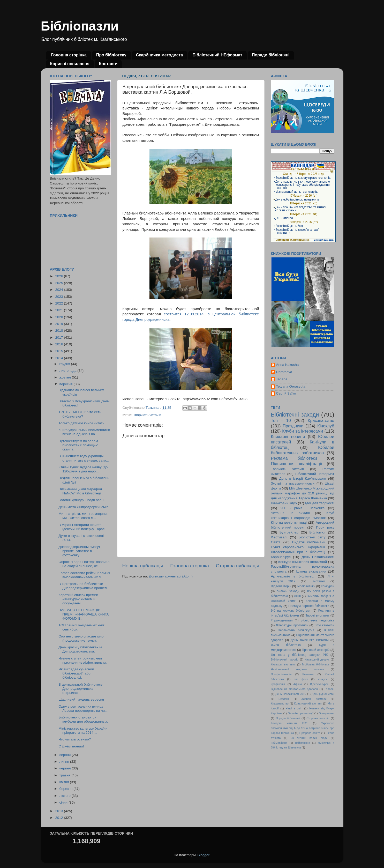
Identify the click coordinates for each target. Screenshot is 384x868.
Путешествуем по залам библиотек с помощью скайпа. (78, 445)
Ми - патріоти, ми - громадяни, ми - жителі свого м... (83, 516)
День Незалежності (318, 557)
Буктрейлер (289, 532)
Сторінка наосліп (318, 718)
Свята (276, 542)
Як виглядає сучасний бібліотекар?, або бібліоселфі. (76, 673)
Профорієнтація (281, 674)
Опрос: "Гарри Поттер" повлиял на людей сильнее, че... (84, 564)
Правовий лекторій (316, 650)
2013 (59, 811)
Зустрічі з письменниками (293, 483)
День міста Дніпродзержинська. (84, 507)
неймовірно (303, 743)
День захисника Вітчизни (310, 640)
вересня (67, 384)
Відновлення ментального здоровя (294, 689)
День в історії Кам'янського (302, 478)
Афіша (298, 684)
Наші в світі (294, 708)
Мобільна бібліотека (316, 664)
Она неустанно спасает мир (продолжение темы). (81, 638)
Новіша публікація (143, 566)
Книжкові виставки (283, 664)
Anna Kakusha (288, 365)
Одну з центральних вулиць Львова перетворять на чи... (83, 709)
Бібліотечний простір (285, 659)
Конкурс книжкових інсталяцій (303, 562)
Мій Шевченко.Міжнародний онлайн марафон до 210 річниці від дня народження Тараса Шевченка (303, 493)
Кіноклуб (326, 426)
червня (66, 768)
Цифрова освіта (310, 733)
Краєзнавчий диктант (308, 703)
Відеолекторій (281, 586)
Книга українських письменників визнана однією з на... (84, 432)
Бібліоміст (318, 532)
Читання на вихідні (290, 513)
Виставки (318, 581)
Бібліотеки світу (312, 537)
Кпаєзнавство (280, 703)
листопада (69, 371)
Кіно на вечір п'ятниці (289, 522)
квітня (65, 782)
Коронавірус (281, 557)
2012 (59, 818)
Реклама (308, 674)
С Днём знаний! (71, 746)
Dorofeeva (284, 372)
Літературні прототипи (292, 625)
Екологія (284, 699)
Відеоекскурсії (319, 684)
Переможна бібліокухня (296, 630)
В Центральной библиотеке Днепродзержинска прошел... (84, 586)
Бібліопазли (80, 26)
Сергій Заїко (286, 393)
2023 (59, 297)
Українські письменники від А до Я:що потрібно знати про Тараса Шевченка (303, 728)
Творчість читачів (147, 415)
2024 (59, 290)
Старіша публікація (238, 566)
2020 (59, 317)
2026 (59, 276)
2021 (59, 310)
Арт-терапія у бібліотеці (293, 576)
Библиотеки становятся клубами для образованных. (83, 719)
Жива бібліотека (286, 645)
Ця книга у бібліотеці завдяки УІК (299, 655)
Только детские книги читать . (82, 423)
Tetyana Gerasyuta (291, 386)
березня (67, 789)
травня (66, 775)
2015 (59, 351)
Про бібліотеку (111, 55)
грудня (65, 364)
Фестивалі (279, 537)
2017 (59, 337)
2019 (59, 324)
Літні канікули (324, 625)
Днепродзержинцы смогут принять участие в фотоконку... (79, 551)
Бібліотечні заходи (295, 415)
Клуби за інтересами (303, 431)
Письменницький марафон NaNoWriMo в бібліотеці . (81, 491)
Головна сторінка (69, 55)
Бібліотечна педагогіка (317, 620)
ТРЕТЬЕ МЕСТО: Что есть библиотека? (80, 414)
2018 (59, 331)
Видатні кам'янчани (309, 542)
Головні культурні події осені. (82, 500)
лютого (66, 796)
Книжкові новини (288, 436)
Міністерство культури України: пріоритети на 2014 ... (83, 730)
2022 (59, 303)
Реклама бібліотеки (294, 458)
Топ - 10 (281, 420)
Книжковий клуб (284, 503)
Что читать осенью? (75, 739)
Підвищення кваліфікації (297, 464)
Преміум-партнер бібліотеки (309, 606)
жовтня (66, 377)
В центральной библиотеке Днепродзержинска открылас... (80, 689)
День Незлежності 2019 (291, 694)
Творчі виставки (317, 615)
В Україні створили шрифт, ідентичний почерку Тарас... (83, 527)
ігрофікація (278, 684)
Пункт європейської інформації (298, 547)
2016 (59, 344)
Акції (297, 596)
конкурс (323, 679)
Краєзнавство (321, 420)
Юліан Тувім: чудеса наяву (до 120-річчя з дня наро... (83, 469)
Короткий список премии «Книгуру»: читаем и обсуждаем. (78, 599)
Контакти (108, 64)
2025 (59, 283)
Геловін (329, 689)
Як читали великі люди (309, 738)
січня (64, 802)
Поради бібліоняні (271, 55)
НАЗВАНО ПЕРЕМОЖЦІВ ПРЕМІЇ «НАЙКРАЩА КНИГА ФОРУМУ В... (84, 614)
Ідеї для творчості (320, 503)
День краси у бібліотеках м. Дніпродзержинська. (81, 649)
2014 (59, 358)
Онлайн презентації (301, 713)
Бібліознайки (306, 586)
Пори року (325, 527)
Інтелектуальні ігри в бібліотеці (298, 552)
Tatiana (282, 379)
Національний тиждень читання (298, 669)
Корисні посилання (70, 64)
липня (65, 762)
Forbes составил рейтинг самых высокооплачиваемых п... (84, 575)
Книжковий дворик (317, 659)
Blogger (204, 855)
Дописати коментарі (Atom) (171, 576)
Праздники (293, 426)
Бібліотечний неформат (315, 474)
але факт (301, 679)
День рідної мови (323, 694)
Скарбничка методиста (160, 55)
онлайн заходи (288, 591)
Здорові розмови (314, 699)
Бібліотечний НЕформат (217, 55)
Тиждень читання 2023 (290, 723)
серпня (66, 755)
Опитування (326, 713)
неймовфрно (279, 743)
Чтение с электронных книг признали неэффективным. (82, 660)
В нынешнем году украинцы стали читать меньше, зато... (84, 458)
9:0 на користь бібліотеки (291, 611)
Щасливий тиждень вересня (81, 699)
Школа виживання (311, 571)
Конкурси (328, 586)
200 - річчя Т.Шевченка (303, 508)
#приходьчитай (282, 620)
